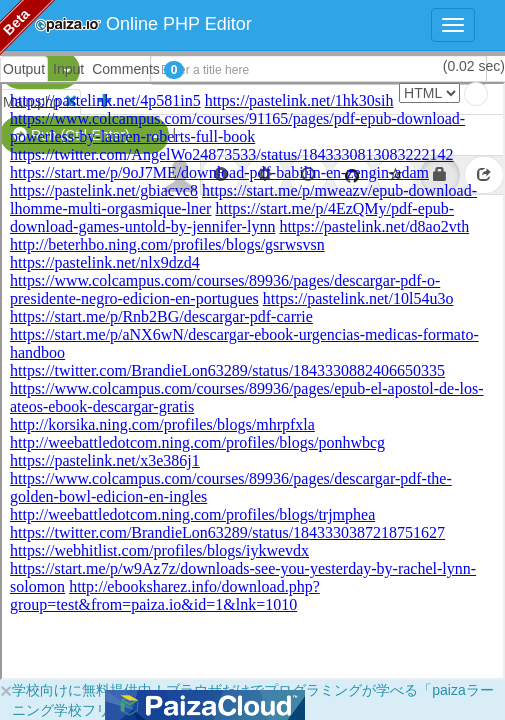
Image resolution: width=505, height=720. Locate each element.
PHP (27, 70)
